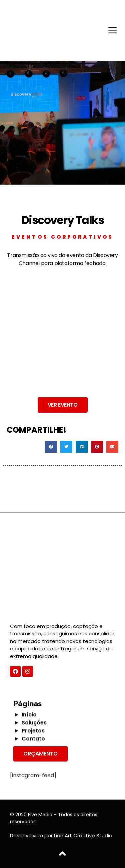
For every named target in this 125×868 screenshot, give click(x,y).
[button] (63, 405)
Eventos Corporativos (62, 237)
